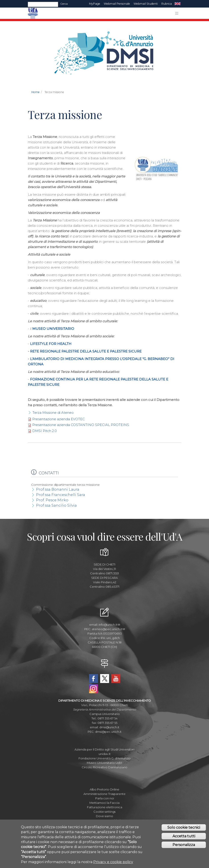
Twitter (105, 679)
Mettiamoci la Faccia (104, 803)
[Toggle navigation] (177, 13)
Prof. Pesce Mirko (52, 500)
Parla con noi (105, 798)
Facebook (93, 679)
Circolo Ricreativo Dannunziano (104, 767)
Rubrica (167, 4)
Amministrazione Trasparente (104, 794)
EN (178, 4)
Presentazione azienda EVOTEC (59, 419)
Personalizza (184, 846)
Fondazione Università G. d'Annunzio (105, 758)
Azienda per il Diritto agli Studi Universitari (104, 749)
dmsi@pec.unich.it (108, 732)
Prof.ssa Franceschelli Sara (61, 495)
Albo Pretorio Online (104, 789)
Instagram (93, 689)
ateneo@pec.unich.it (108, 629)
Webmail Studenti (146, 4)
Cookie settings (104, 812)
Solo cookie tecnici (184, 829)
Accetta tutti (184, 837)
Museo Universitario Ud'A (104, 763)
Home (36, 92)
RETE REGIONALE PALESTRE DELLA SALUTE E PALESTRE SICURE (86, 351)
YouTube (116, 679)
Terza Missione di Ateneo (53, 413)
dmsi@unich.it (109, 727)
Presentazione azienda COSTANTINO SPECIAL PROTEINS (81, 425)
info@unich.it (109, 625)
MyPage (95, 4)
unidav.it (105, 754)
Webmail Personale (117, 4)
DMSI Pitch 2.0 (45, 431)
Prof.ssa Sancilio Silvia (56, 505)
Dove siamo (104, 816)
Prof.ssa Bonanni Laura (58, 489)
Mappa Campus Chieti (104, 820)
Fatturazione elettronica (105, 807)
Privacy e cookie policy (113, 863)
